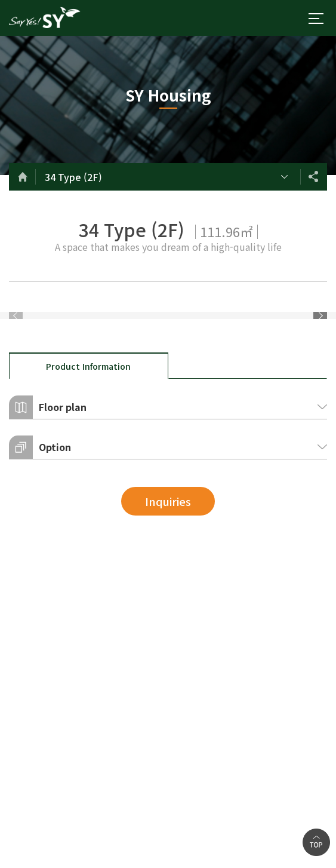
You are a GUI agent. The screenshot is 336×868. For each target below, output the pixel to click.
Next (320, 381)
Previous (16, 381)
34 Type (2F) (73, 177)
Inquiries (168, 632)
